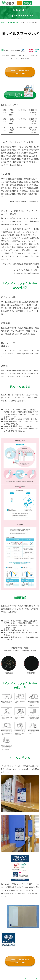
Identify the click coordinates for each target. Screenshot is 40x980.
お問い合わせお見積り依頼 (28, 3)
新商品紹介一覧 (13, 22)
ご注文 (20, 3)
